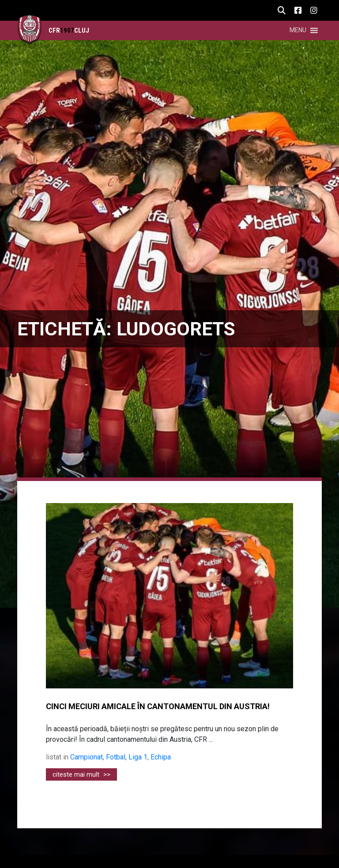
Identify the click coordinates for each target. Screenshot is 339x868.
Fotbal (116, 757)
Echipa (161, 757)
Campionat (87, 757)
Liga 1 (138, 757)
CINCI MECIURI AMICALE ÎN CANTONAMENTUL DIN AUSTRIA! (158, 706)
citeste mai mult (81, 774)
